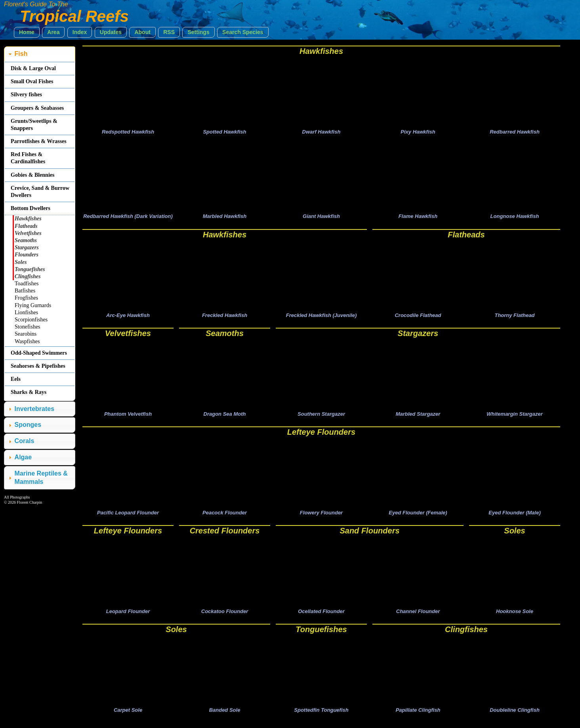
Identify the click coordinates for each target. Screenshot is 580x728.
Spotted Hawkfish (224, 133)
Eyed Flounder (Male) (514, 518)
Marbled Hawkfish (225, 218)
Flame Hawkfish (418, 218)
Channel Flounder (418, 618)
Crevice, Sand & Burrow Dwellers (40, 192)
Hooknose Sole (515, 618)
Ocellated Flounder (321, 618)
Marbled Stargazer (418, 418)
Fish (21, 54)
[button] (27, 32)
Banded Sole (225, 717)
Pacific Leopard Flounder (128, 518)
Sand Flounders (369, 536)
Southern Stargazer (321, 418)
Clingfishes (466, 636)
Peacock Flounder (225, 518)
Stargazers (418, 336)
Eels (16, 379)
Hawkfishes (321, 51)
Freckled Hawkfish (225, 318)
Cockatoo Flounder (225, 618)
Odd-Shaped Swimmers (39, 353)
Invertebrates (35, 409)
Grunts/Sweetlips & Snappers (34, 125)
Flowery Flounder (321, 518)
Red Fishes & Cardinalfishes (28, 158)
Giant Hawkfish (321, 218)
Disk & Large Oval (33, 68)
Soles (514, 536)
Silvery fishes (26, 95)
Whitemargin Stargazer (515, 418)
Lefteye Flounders (321, 436)
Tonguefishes (321, 636)
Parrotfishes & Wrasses (39, 141)
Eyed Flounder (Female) (418, 518)
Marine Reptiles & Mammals (41, 478)
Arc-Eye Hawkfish (128, 318)
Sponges (28, 425)
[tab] (40, 54)
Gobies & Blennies (32, 175)
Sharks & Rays (29, 392)
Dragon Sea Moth (225, 418)
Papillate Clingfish (418, 717)
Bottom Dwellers (31, 208)
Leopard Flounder (128, 618)
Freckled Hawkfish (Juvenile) (321, 318)
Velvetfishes (128, 336)
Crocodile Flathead (418, 318)
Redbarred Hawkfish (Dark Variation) (128, 218)
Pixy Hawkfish (418, 133)
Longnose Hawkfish (515, 218)
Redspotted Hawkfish (128, 133)
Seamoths (225, 336)
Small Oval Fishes (32, 81)
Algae (23, 457)
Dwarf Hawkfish (321, 133)
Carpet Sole (128, 717)
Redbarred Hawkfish (515, 133)
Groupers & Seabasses (37, 108)
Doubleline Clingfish (515, 717)
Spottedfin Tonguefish (321, 717)
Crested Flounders (225, 536)
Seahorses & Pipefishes (38, 366)
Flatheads (466, 237)
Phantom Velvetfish (128, 418)
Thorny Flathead (514, 318)
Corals (25, 441)
